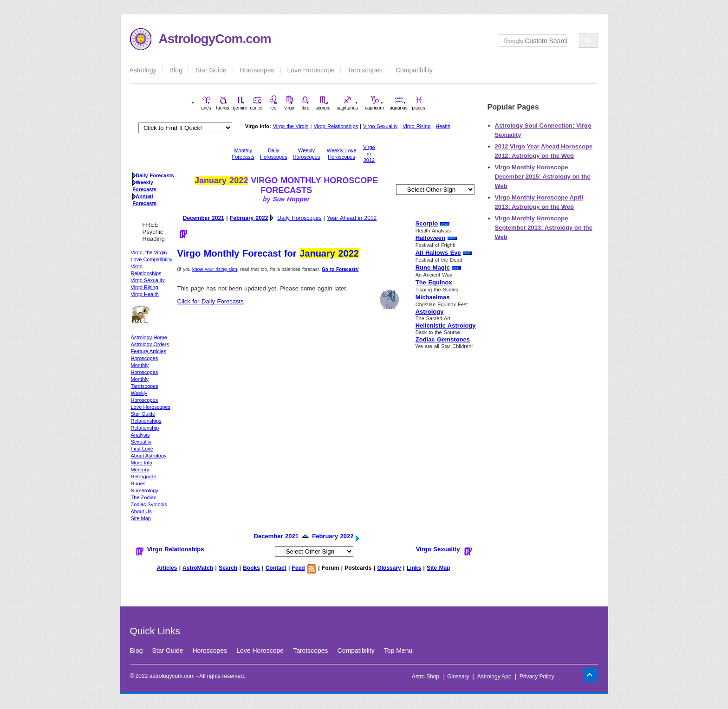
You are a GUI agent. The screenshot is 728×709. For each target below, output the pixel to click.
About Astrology (149, 456)
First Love (142, 449)
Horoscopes (257, 70)
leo (273, 103)
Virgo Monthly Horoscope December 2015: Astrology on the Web (543, 177)
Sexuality (141, 442)
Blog (176, 70)
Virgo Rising (416, 126)
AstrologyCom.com (215, 39)
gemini (240, 103)
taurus (223, 103)
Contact (276, 568)
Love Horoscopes (151, 407)
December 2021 (204, 218)
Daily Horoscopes (299, 218)
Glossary (389, 568)
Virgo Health (145, 294)
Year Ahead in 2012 (352, 218)
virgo (289, 103)
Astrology (143, 70)
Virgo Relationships (336, 126)
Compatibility (414, 70)
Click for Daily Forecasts (211, 301)
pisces (418, 103)
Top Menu (398, 651)
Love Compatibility (152, 259)
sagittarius (347, 103)
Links (414, 568)
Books (251, 568)
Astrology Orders (150, 344)
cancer (257, 103)
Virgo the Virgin (291, 126)
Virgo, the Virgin (149, 252)
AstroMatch (198, 568)
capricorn (374, 103)
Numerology (145, 490)
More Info (142, 463)
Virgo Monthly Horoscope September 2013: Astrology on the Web (544, 228)
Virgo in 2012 (369, 154)
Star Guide (211, 70)
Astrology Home (149, 337)
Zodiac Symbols (149, 504)
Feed (299, 568)
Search (228, 568)
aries (206, 103)
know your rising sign (214, 269)
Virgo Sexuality (380, 126)
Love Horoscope (311, 70)
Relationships (146, 421)
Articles (167, 568)
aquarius (398, 103)
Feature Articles (149, 351)
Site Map (141, 518)
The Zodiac (144, 497)
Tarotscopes (365, 70)
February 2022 (249, 218)
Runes (138, 483)
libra (305, 103)
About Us (141, 511)
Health (443, 126)
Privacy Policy (537, 677)
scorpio (323, 103)
